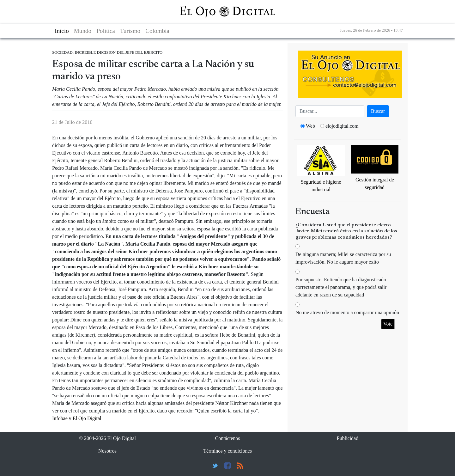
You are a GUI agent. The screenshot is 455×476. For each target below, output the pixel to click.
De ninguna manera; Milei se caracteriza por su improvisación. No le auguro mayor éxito (343, 258)
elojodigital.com (342, 126)
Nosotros (107, 451)
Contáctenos (227, 438)
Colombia (157, 31)
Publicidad (348, 438)
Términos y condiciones (227, 451)
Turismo (130, 31)
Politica (106, 31)
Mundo (83, 31)
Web (310, 126)
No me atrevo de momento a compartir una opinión (347, 312)
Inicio (62, 31)
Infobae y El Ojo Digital (77, 418)
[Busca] (330, 111)
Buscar (378, 111)
